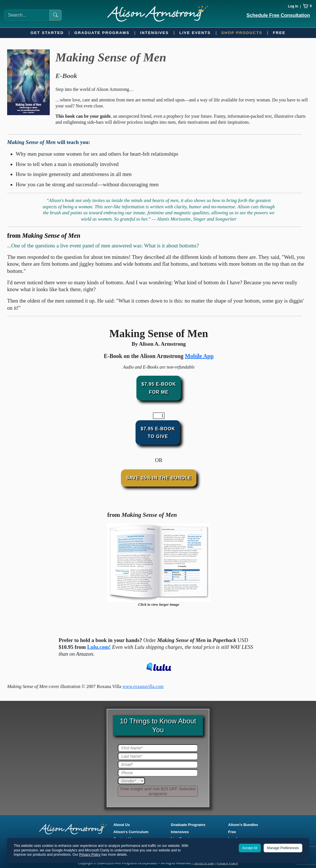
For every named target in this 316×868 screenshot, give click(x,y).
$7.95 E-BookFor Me (159, 388)
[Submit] (158, 791)
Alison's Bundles (243, 825)
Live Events (195, 33)
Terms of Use (204, 863)
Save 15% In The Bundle (159, 478)
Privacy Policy (227, 863)
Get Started (47, 33)
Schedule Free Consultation (278, 15)
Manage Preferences (283, 848)
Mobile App (199, 356)
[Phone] (158, 773)
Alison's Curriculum (131, 832)
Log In (293, 6)
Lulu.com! (99, 647)
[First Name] (158, 748)
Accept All (250, 848)
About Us (122, 825)
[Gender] (131, 781)
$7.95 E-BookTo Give (158, 433)
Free (279, 33)
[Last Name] (158, 756)
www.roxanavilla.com (143, 686)
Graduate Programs (102, 33)
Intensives (154, 33)
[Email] (158, 765)
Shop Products (242, 33)
